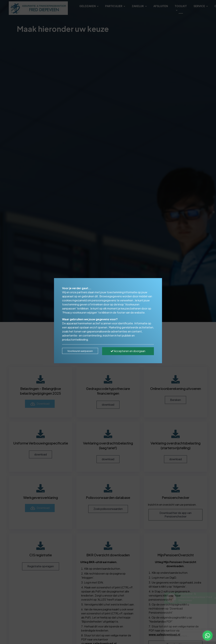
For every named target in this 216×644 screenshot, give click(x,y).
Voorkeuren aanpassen (80, 351)
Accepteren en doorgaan (128, 351)
